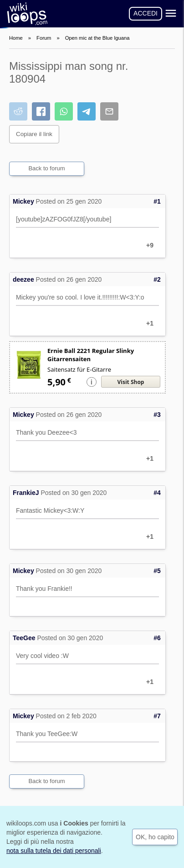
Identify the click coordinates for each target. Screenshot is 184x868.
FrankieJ (26, 493)
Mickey (23, 201)
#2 (157, 279)
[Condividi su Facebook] (41, 111)
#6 (157, 638)
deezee (23, 279)
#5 (157, 571)
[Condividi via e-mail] (109, 111)
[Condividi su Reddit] (18, 111)
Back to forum (46, 168)
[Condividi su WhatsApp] (64, 111)
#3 (157, 415)
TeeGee (24, 638)
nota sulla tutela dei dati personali (54, 851)
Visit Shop (131, 382)
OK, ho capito (155, 837)
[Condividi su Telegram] (87, 111)
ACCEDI (146, 13)
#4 (157, 493)
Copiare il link (34, 134)
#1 (157, 201)
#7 (157, 716)
